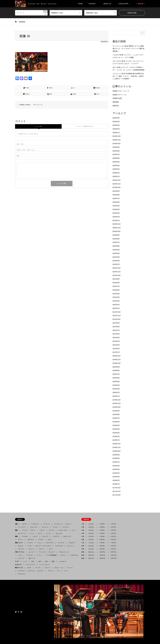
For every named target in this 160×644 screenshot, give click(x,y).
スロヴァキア (50, 543)
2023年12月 (117, 224)
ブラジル (50, 571)
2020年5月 (116, 382)
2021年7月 (116, 330)
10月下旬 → (114, 552)
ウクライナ (21, 549)
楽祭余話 (116, 106)
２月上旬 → (92, 527)
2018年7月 (116, 462)
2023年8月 (116, 239)
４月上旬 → (92, 533)
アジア (18, 561)
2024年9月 (116, 191)
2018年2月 (116, 480)
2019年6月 (116, 422)
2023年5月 (116, 250)
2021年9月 (116, 323)
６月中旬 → (103, 540)
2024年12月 (117, 180)
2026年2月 (116, 129)
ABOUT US (108, 4)
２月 (83, 527)
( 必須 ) (20, 144)
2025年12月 (117, 136)
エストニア (45, 527)
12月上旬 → (92, 558)
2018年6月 (116, 466)
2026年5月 (116, 118)
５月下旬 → (114, 536)
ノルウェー (68, 524)
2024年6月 (116, 202)
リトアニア (65, 527)
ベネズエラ (21, 571)
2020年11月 (117, 360)
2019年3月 (116, 433)
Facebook (19, 612)
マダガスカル (74, 555)
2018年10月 (117, 451)
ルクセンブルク (63, 530)
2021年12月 (117, 312)
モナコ (40, 533)
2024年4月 (116, 209)
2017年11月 (117, 491)
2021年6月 (116, 334)
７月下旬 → (114, 543)
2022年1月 (116, 308)
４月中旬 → (103, 533)
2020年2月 (116, 392)
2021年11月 (117, 316)
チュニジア (21, 558)
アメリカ (38, 568)
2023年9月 (116, 235)
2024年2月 (116, 217)
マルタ (50, 540)
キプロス (41, 540)
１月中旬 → (103, 524)
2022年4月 (116, 297)
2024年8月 (116, 195)
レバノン (39, 555)
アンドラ (24, 530)
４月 (83, 533)
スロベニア (45, 536)
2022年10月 (117, 275)
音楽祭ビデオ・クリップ (121, 91)
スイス (32, 533)
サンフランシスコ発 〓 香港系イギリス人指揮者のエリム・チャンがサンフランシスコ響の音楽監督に (128, 49)
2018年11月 (117, 447)
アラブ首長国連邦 (51, 555)
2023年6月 (116, 246)
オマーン (63, 555)
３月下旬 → (114, 530)
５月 (83, 536)
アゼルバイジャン (64, 552)
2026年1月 (116, 133)
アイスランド (57, 524)
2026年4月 (116, 122)
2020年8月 (116, 370)
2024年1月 (116, 220)
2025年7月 (116, 154)
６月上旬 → (92, 540)
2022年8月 (116, 283)
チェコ (40, 543)
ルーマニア (61, 543)
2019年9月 (116, 411)
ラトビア (55, 527)
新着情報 (22, 22)
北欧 (17, 524)
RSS (21, 612)
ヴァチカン (25, 536)
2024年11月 (117, 184)
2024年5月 (116, 206)
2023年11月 (117, 228)
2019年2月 (116, 436)
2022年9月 (116, 279)
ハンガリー (30, 543)
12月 (83, 558)
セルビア (21, 546)
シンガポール (63, 561)
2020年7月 (116, 374)
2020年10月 (117, 363)
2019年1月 (116, 440)
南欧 (17, 536)
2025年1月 (116, 176)
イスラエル (29, 555)
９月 (83, 549)
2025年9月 (116, 147)
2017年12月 (117, 488)
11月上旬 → (92, 555)
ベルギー (42, 530)
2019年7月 (116, 418)
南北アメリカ (20, 568)
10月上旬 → (92, 552)
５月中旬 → (103, 536)
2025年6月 (116, 158)
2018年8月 (116, 458)
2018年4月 (116, 473)
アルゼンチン (21, 574)
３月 (83, 530)
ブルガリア (72, 543)
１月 (83, 524)
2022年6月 (116, 290)
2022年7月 (116, 286)
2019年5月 (116, 425)
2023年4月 (116, 253)
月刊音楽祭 (129, 612)
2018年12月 (117, 444)
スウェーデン (34, 527)
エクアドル (30, 571)
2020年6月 (116, 378)
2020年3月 (116, 389)
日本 (33, 561)
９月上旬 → (92, 549)
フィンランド (22, 527)
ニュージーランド (44, 565)
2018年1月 (116, 484)
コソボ (29, 546)
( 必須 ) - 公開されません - (26, 150)
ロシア (51, 549)
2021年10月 (117, 319)
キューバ (70, 568)
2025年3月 (116, 169)
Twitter (16, 612)
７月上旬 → (92, 543)
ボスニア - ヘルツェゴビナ (43, 546)
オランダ (51, 530)
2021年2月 (116, 349)
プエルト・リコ (59, 568)
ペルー (66, 571)
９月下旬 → (114, 549)
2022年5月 (116, 294)
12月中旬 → (103, 558)
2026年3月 (116, 125)
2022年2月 (116, 305)
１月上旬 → (92, 524)
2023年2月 (116, 261)
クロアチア (56, 536)
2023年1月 (116, 264)
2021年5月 (116, 338)
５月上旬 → (92, 536)
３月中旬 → (103, 530)
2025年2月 (116, 173)
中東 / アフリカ (20, 552)
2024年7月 (116, 198)
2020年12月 (117, 356)
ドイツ (74, 530)
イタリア (35, 536)
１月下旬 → (114, 524)
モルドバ (31, 549)
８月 (83, 546)
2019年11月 (117, 403)
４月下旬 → (114, 533)
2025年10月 (117, 144)
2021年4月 (116, 341)
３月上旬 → (92, 530)
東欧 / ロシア (19, 543)
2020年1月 (116, 396)
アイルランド (35, 524)
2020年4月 (116, 385)
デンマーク (47, 524)
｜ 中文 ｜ (141, 4)
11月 (83, 555)
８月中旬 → (103, 546)
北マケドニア (67, 536)
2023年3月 (116, 257)
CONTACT (92, 4)
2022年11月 (117, 272)
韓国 (53, 561)
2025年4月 (116, 166)
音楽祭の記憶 (117, 98)
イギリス (24, 524)
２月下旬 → (114, 527)
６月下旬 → (114, 540)
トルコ (20, 555)
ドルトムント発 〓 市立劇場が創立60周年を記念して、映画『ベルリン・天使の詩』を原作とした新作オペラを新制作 (128, 76)
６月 (83, 540)
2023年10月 (117, 231)
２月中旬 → (103, 527)
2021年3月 (116, 345)
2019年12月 (117, 400)
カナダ (29, 568)
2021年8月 (116, 327)
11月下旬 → (114, 555)
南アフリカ (32, 558)
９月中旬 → (103, 549)
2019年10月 (117, 407)
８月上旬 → (92, 546)
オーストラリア (30, 565)
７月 (83, 543)
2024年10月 (117, 187)
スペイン (49, 533)
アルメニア (52, 552)
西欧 (17, 530)
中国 (39, 561)
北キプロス (31, 540)
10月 (83, 552)
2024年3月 (116, 213)
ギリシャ (21, 540)
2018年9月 (116, 455)
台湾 (46, 561)
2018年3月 (116, 477)
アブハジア (41, 552)
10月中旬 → (103, 552)
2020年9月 (116, 367)
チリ (58, 571)
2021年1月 (116, 352)
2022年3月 (116, 301)
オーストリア (22, 533)
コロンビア (40, 571)
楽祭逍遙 (116, 102)
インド (25, 561)
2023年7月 (116, 242)
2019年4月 (116, 429)
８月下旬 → (114, 546)
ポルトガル (59, 533)
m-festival (27, 105)
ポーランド (71, 546)
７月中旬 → (103, 543)
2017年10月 (117, 495)
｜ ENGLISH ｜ (124, 4)
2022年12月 (117, 268)
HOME (80, 4)
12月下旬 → (114, 558)
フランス (33, 530)
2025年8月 (116, 151)
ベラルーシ (41, 549)
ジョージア (31, 552)
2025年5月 (116, 162)
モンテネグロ (59, 546)
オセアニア (19, 565)
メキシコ (47, 568)
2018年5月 (116, 469)
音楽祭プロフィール (119, 95)
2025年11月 (117, 140)
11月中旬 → (103, 555)
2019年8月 (116, 414)
